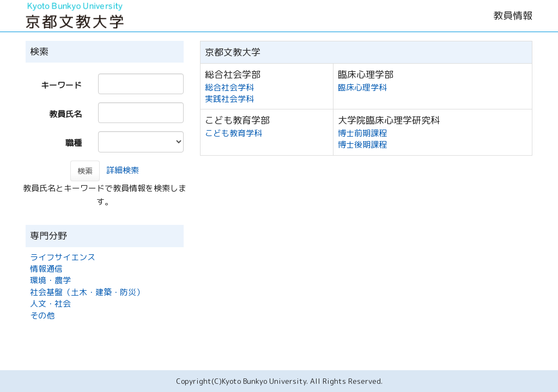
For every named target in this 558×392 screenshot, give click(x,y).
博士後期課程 (362, 145)
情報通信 (46, 269)
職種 (74, 143)
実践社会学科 (229, 99)
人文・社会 (50, 304)
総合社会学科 (229, 87)
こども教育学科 (233, 133)
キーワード (61, 85)
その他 (42, 316)
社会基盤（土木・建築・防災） (87, 292)
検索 (85, 171)
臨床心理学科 (362, 87)
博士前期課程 (362, 133)
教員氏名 (65, 114)
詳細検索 (123, 170)
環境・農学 (50, 280)
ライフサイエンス (63, 257)
